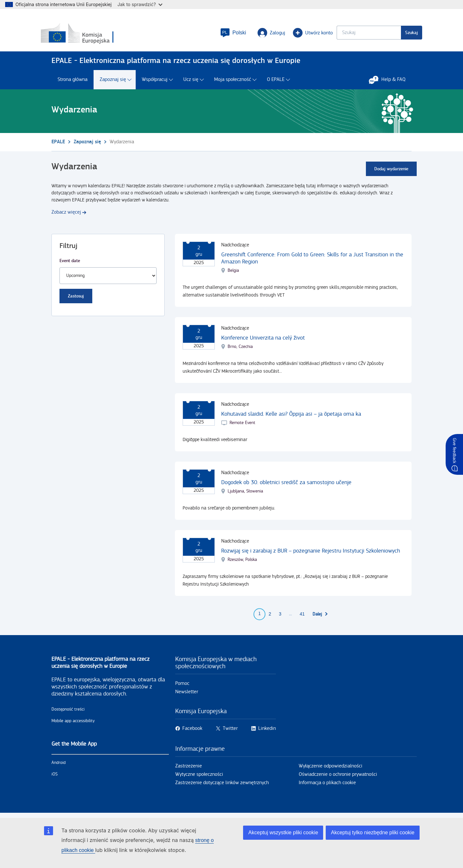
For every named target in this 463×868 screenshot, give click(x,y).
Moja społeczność (233, 83)
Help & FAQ (390, 83)
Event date (70, 264)
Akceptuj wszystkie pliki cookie (283, 833)
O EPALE (276, 83)
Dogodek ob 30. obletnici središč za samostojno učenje (286, 485)
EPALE (58, 145)
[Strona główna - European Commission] (98, 35)
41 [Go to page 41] (302, 617)
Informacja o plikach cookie (327, 786)
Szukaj (401, 34)
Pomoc (182, 686)
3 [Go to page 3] (280, 617)
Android (59, 766)
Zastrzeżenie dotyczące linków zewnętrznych (222, 786)
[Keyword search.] (358, 34)
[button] (222, 34)
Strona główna (73, 83)
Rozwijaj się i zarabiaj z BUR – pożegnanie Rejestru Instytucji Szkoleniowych (311, 554)
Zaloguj (261, 34)
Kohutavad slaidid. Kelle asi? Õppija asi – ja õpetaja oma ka (291, 417)
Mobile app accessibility (73, 724)
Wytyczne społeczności (199, 777)
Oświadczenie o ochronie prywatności (338, 777)
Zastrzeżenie (189, 769)
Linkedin (267, 731)
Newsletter (187, 695)
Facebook (192, 731)
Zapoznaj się (113, 83)
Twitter (230, 731)
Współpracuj (155, 83)
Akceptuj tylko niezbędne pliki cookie (373, 833)
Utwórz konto (302, 34)
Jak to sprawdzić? (140, 4)
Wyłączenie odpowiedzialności (331, 769)
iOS (54, 777)
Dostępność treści (68, 712)
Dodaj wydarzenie (391, 172)
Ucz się (191, 83)
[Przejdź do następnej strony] (320, 617)
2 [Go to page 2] (270, 617)
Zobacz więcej (66, 215)
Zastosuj (76, 299)
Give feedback (454, 451)
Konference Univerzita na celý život (263, 341)
